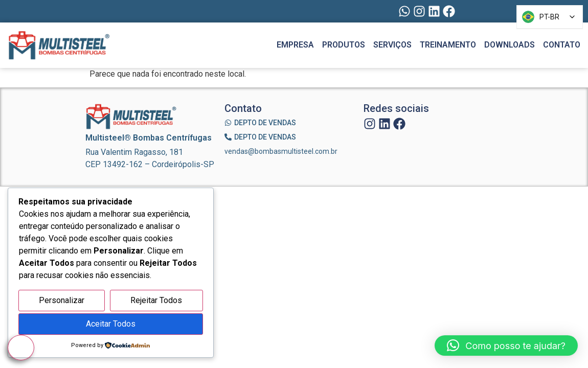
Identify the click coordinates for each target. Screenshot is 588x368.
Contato (562, 45)
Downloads (510, 45)
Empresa (295, 45)
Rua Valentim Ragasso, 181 (134, 152)
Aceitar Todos (111, 324)
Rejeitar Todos (156, 301)
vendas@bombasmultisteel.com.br (281, 151)
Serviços (392, 45)
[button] (506, 346)
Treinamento (448, 45)
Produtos (344, 45)
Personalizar (62, 301)
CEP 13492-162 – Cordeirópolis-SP (150, 164)
